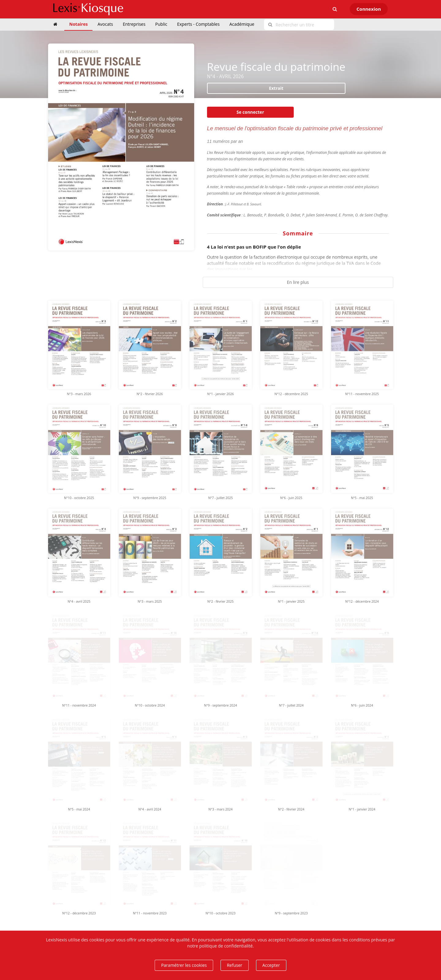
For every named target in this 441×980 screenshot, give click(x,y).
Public (161, 24)
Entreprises (134, 24)
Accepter (271, 965)
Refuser (235, 965)
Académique (242, 24)
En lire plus (298, 282)
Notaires (78, 24)
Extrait (276, 88)
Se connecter (250, 112)
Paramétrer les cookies (184, 965)
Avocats (105, 24)
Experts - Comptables (198, 24)
